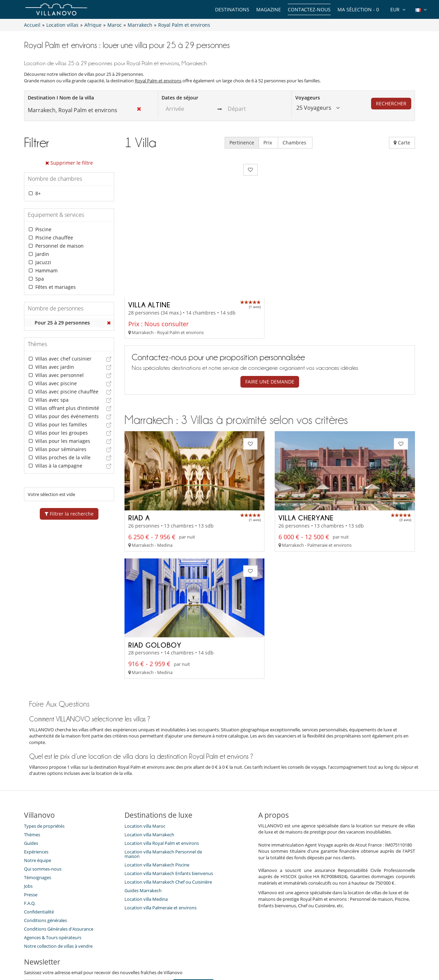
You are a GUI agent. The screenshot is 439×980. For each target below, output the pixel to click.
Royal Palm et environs (158, 81)
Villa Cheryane (306, 456)
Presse (31, 834)
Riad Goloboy (155, 583)
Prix (268, 143)
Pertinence (242, 143)
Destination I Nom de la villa (61, 98)
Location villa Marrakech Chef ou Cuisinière (168, 821)
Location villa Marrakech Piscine (157, 804)
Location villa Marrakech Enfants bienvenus (169, 812)
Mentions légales (302, 950)
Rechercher (391, 103)
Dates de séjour (180, 98)
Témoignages (38, 816)
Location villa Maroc (145, 765)
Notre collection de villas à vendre (59, 885)
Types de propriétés (44, 765)
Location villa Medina (146, 838)
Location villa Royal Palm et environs (162, 782)
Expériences (36, 791)
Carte (402, 143)
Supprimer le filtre (69, 163)
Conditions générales (45, 859)
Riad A (139, 456)
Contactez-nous (309, 9)
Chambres (295, 143)
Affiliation (263, 950)
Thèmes (32, 774)
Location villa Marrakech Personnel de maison (163, 793)
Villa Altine (149, 244)
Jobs (28, 825)
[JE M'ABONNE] (99, 924)
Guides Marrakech (143, 829)
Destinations (232, 9)
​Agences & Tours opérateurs (53, 876)
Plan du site (231, 950)
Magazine (269, 9)
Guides (31, 782)
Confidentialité (39, 851)
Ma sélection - (358, 9)
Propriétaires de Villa (185, 950)
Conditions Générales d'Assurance (59, 868)
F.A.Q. (30, 842)
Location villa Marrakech (149, 774)
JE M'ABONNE (194, 924)
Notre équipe (38, 799)
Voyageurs (308, 98)
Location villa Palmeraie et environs (161, 847)
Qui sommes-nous (43, 808)
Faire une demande (270, 321)
